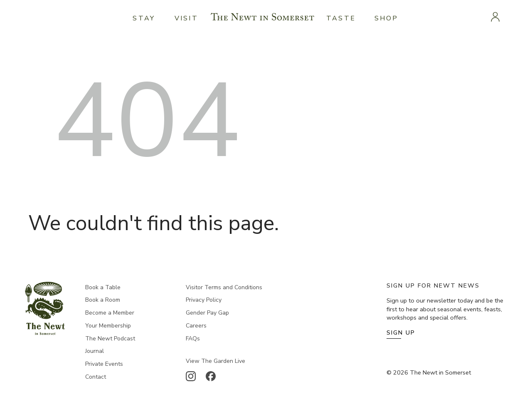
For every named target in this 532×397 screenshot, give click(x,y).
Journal (95, 351)
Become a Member (110, 313)
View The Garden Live (216, 361)
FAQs (193, 339)
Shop (387, 18)
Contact (96, 377)
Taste (341, 18)
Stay (144, 18)
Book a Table (103, 287)
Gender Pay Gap (207, 313)
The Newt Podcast (110, 339)
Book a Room (103, 300)
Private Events (104, 364)
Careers (196, 326)
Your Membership (108, 326)
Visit (186, 18)
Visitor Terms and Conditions (224, 287)
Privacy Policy (204, 300)
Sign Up (401, 333)
